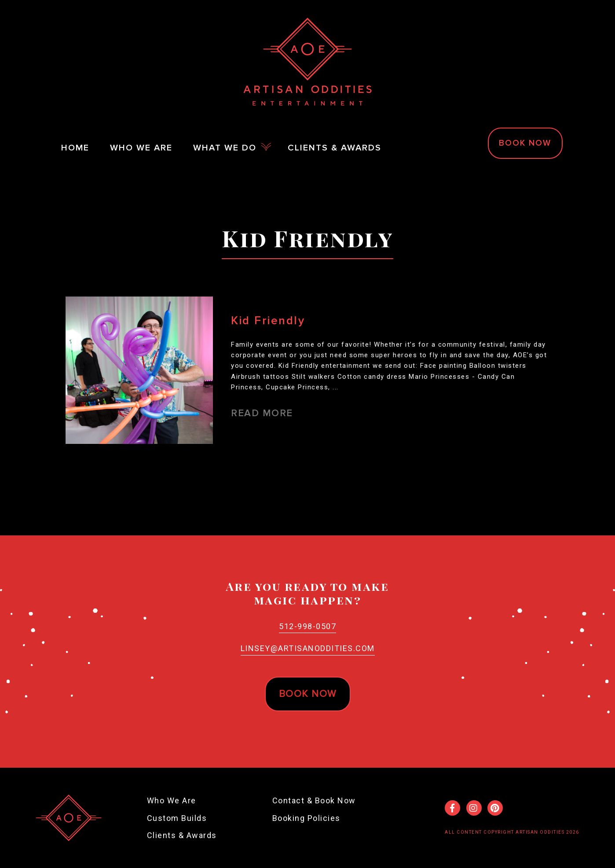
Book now (308, 694)
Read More (262, 413)
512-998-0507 (307, 626)
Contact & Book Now (314, 800)
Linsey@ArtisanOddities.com (308, 648)
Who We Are (172, 800)
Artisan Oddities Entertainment (307, 62)
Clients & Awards (182, 835)
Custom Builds (177, 818)
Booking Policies (306, 818)
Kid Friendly (268, 321)
